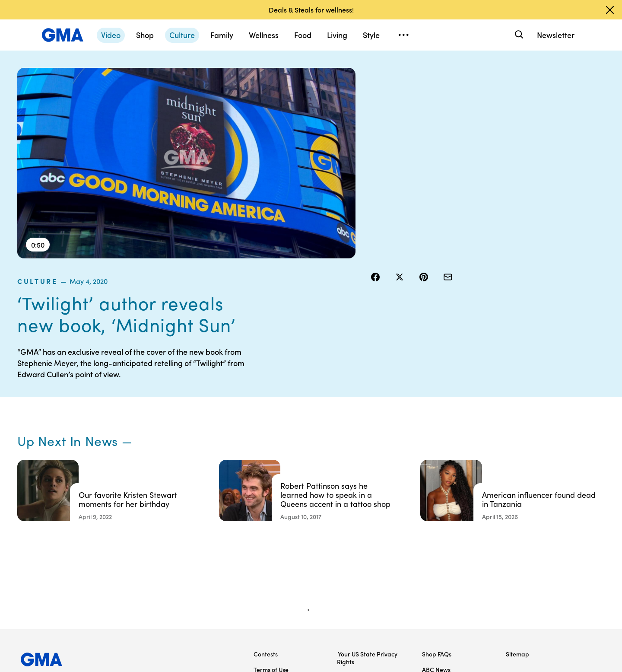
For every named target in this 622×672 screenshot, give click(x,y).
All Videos (435, 559)
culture (389, 73)
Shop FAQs (437, 513)
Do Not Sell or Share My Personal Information (286, 563)
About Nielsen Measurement (357, 555)
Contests (266, 513)
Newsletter (556, 35)
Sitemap (517, 513)
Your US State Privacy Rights (367, 516)
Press (345, 575)
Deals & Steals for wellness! (311, 10)
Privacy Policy (273, 544)
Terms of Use (271, 528)
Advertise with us (277, 606)
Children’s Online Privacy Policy (287, 586)
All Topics (435, 575)
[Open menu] (403, 35)
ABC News (436, 528)
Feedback (351, 590)
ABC (428, 544)
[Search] (518, 35)
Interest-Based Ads (365, 536)
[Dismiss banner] (610, 10)
